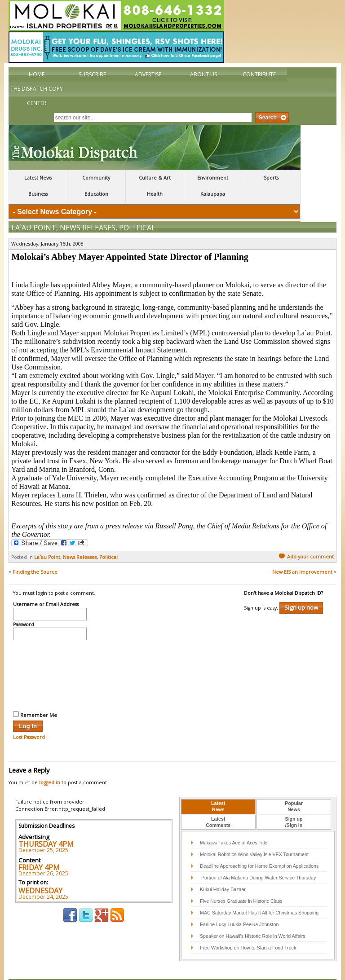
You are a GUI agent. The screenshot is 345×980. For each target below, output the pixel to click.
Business (38, 194)
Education (96, 194)
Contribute (259, 74)
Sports (271, 178)
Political (137, 209)
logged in (50, 764)
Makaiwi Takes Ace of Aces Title (234, 824)
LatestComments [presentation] (218, 803)
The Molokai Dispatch (155, 147)
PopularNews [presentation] (294, 787)
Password (24, 606)
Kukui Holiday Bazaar (223, 870)
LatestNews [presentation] (218, 787)
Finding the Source (35, 553)
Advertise (148, 74)
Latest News (38, 178)
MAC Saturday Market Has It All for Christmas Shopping (259, 894)
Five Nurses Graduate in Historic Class (241, 882)
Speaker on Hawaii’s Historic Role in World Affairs (253, 917)
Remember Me (35, 696)
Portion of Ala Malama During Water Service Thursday (258, 859)
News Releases (88, 209)
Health (155, 194)
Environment (213, 178)
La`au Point (34, 209)
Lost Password (29, 718)
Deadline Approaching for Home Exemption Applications (259, 847)
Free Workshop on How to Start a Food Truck (248, 929)
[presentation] (50, 655)
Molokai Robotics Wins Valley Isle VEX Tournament (254, 835)
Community (96, 178)
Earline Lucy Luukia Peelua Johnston (239, 905)
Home (37, 74)
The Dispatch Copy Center (37, 96)
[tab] (218, 788)
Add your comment (306, 538)
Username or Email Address (46, 586)
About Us (203, 74)
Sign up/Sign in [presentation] (294, 803)
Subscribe (92, 74)
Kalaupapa (213, 194)
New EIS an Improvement (302, 553)
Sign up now (301, 589)
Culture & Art (155, 178)
